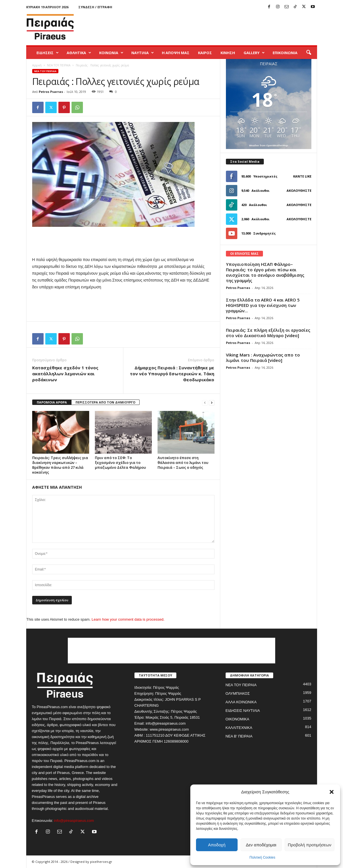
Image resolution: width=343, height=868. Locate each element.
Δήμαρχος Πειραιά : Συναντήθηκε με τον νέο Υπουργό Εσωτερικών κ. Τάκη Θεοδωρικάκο (172, 374)
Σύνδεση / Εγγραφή (95, 7)
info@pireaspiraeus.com (74, 821)
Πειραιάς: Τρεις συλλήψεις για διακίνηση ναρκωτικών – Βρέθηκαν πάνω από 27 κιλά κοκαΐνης (60, 465)
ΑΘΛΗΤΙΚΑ (79, 53)
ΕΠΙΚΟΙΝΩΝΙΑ (285, 53)
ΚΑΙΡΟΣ (205, 53)
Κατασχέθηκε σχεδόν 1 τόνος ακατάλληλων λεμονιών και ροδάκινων (65, 374)
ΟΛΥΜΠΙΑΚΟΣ (238, 693)
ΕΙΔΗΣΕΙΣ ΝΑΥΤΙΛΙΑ (243, 711)
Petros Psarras (51, 92)
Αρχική (37, 65)
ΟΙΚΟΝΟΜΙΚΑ (237, 719)
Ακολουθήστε (299, 190)
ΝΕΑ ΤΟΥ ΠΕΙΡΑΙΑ (59, 65)
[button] (332, 792)
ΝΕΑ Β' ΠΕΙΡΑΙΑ (239, 736)
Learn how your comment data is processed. (128, 619)
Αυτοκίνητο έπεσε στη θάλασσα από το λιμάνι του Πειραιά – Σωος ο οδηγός (183, 462)
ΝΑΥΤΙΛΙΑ (143, 53)
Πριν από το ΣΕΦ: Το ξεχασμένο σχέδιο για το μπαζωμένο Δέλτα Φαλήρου (120, 462)
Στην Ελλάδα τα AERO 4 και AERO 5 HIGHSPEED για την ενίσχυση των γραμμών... (263, 305)
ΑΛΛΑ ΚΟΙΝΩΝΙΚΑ (241, 702)
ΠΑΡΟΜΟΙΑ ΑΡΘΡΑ (52, 402)
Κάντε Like (302, 176)
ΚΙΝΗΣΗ (228, 53)
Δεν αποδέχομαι (261, 845)
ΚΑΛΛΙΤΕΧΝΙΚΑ (239, 728)
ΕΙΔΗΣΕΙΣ (48, 53)
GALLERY (254, 53)
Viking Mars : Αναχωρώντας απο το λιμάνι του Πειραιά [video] (263, 357)
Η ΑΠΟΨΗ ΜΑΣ (176, 53)
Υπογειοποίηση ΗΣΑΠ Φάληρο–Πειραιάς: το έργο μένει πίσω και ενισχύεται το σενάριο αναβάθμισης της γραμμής (265, 272)
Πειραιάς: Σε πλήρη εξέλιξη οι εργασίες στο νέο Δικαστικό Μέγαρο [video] (268, 333)
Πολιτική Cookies (263, 857)
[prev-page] (205, 403)
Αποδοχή (217, 845)
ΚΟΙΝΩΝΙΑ (111, 53)
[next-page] (212, 403)
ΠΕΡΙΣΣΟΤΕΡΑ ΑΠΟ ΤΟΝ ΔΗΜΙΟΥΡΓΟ (105, 402)
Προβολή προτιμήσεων (310, 845)
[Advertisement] (213, 27)
